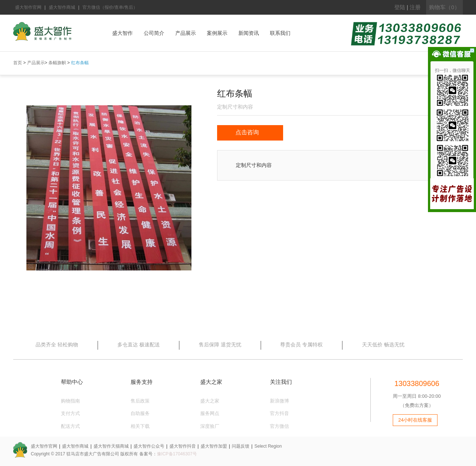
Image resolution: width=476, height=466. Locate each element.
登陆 (400, 7)
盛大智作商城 (62, 7)
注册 (415, 7)
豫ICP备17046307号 (177, 454)
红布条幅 (80, 63)
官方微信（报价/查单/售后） (110, 7)
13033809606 (417, 383)
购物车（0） (444, 7)
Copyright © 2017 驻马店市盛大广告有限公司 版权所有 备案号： (94, 454)
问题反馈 (241, 446)
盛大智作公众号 (149, 446)
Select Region (268, 446)
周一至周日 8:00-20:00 (417, 396)
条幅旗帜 (57, 63)
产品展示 (36, 63)
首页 (18, 63)
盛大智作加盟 (214, 446)
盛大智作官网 (28, 7)
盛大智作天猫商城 (111, 446)
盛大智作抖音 (183, 446)
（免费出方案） (417, 405)
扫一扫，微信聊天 (453, 70)
